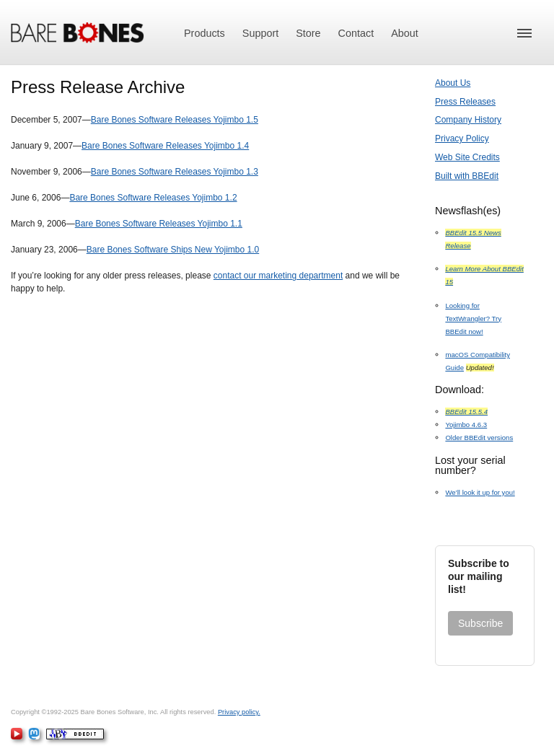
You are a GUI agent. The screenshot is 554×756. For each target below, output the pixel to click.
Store (308, 33)
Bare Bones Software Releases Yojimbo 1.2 (153, 198)
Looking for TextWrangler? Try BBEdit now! (473, 318)
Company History (468, 120)
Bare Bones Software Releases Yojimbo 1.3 (175, 172)
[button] (524, 33)
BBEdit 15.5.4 (466, 412)
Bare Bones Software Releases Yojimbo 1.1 (159, 224)
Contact (356, 33)
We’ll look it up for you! (480, 492)
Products (205, 33)
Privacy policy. (239, 712)
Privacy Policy (462, 139)
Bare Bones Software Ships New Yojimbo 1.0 (173, 250)
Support (260, 33)
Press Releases (465, 102)
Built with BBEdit (467, 176)
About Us (453, 83)
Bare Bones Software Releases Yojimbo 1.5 (175, 120)
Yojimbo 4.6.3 (466, 425)
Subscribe (480, 623)
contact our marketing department (278, 276)
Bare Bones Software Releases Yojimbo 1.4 (165, 146)
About (405, 33)
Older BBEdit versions (479, 438)
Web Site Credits (467, 157)
